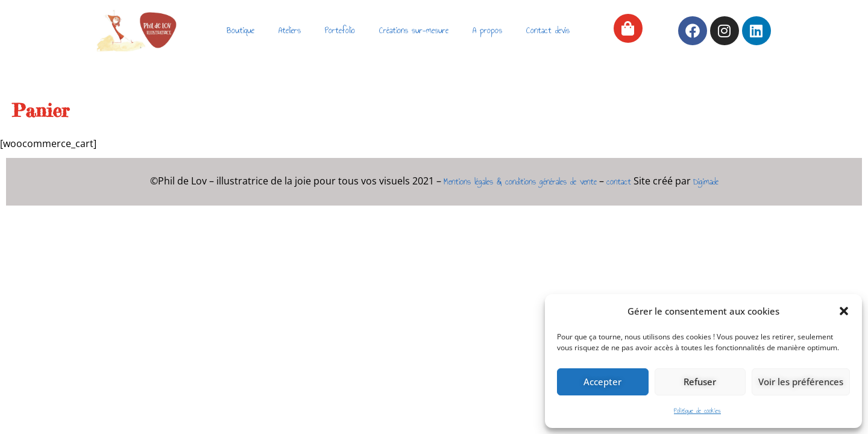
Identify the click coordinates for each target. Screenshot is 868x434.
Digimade (706, 182)
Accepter (602, 382)
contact (619, 182)
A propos (487, 30)
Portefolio (340, 30)
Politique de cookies (697, 411)
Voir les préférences (801, 382)
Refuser (700, 382)
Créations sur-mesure (414, 30)
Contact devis (548, 30)
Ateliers (290, 30)
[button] (844, 311)
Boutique (241, 30)
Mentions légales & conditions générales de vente (520, 182)
